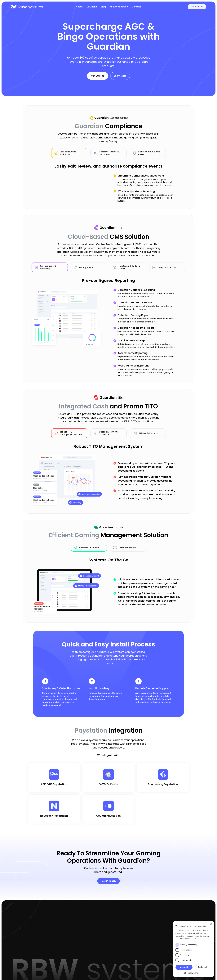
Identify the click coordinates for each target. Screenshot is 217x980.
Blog (103, 7)
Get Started (197, 7)
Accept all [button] (184, 967)
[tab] (69, 155)
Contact (136, 7)
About (79, 7)
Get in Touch (109, 881)
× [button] (211, 924)
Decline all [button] (203, 967)
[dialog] (193, 949)
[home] (27, 7)
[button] (193, 973)
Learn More (120, 76)
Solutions (92, 7)
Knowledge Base (119, 7)
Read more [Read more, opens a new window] (195, 939)
